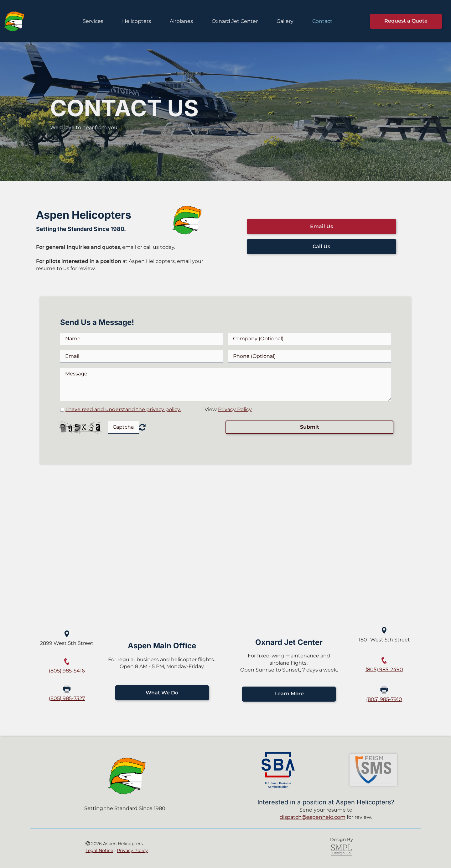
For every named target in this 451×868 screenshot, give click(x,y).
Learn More (289, 694)
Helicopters (137, 21)
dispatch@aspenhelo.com (313, 817)
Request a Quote (406, 21)
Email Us (321, 226)
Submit (310, 427)
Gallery (285, 21)
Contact (322, 21)
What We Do (162, 693)
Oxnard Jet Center (235, 21)
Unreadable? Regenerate (142, 427)
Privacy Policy (235, 409)
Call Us (321, 246)
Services (93, 21)
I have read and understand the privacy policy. (123, 409)
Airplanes (181, 21)
